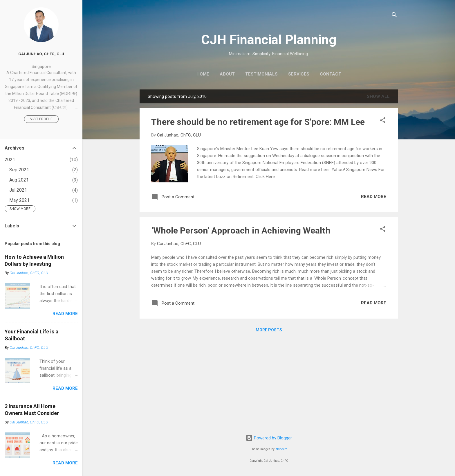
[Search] (394, 16)
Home (203, 74)
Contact (331, 74)
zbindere (281, 449)
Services (299, 74)
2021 (10, 160)
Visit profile (41, 119)
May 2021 (19, 200)
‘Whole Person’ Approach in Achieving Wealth (241, 230)
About (227, 74)
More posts (269, 330)
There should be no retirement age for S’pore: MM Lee (258, 122)
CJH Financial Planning (269, 40)
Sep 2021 (19, 170)
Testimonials (261, 74)
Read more (374, 197)
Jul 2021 (18, 190)
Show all (378, 96)
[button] (383, 121)
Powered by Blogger (269, 438)
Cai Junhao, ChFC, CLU (41, 54)
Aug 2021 (19, 180)
